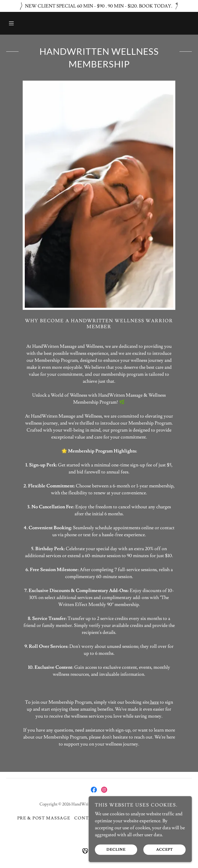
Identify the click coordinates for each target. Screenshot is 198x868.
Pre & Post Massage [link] (44, 818)
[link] (94, 790)
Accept (165, 853)
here (155, 702)
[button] (11, 23)
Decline (116, 853)
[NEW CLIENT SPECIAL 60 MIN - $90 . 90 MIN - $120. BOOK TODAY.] (99, 6)
